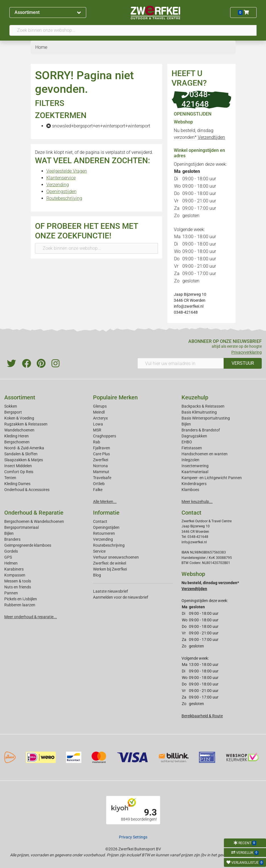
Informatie (106, 513)
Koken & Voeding (19, 418)
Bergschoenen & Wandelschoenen (34, 521)
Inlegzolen (190, 460)
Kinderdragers (194, 484)
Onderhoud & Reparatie (34, 513)
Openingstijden (61, 191)
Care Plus (101, 454)
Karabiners (14, 569)
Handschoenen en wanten (205, 454)
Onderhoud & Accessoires (27, 490)
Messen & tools (18, 581)
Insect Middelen (18, 466)
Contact (100, 521)
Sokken (11, 406)
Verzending (58, 185)
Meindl (99, 412)
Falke (98, 490)
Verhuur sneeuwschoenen (116, 557)
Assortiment (48, 12)
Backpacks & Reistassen (203, 406)
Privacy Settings (133, 837)
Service (99, 551)
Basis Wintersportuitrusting (206, 418)
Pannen (11, 593)
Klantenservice (61, 178)
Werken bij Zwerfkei (110, 569)
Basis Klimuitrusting (199, 412)
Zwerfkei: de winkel (110, 563)
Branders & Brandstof (201, 430)
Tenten (10, 478)
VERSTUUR (243, 363)
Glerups (100, 406)
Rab (97, 442)
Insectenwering (195, 466)
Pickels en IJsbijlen (21, 599)
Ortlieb (99, 484)
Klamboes (190, 490)
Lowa (98, 424)
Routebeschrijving (64, 198)
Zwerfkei (101, 460)
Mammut (101, 472)
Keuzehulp (195, 397)
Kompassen (15, 575)
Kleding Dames (17, 484)
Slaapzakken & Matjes (24, 460)
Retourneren (104, 533)
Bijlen (186, 424)
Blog (97, 575)
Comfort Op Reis (19, 472)
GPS (8, 557)
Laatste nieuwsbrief (111, 591)
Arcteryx (100, 418)
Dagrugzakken (194, 436)
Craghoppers (105, 436)
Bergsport (13, 412)
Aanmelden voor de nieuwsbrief (121, 597)
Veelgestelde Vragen (67, 171)
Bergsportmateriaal (21, 527)
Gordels (11, 551)
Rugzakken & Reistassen (26, 424)
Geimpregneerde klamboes (28, 545)
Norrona (100, 466)
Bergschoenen (17, 442)
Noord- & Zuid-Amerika (24, 448)
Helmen (11, 563)
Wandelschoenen (19, 430)
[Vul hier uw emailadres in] (181, 363)
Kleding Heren (17, 436)
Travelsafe (102, 478)
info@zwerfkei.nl (189, 306)
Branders (12, 539)
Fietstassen (192, 448)
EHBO (187, 442)
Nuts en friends (18, 587)
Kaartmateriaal (195, 472)
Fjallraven (102, 448)
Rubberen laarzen (20, 605)
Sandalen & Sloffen (21, 454)
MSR (97, 430)
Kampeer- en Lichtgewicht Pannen (212, 478)
